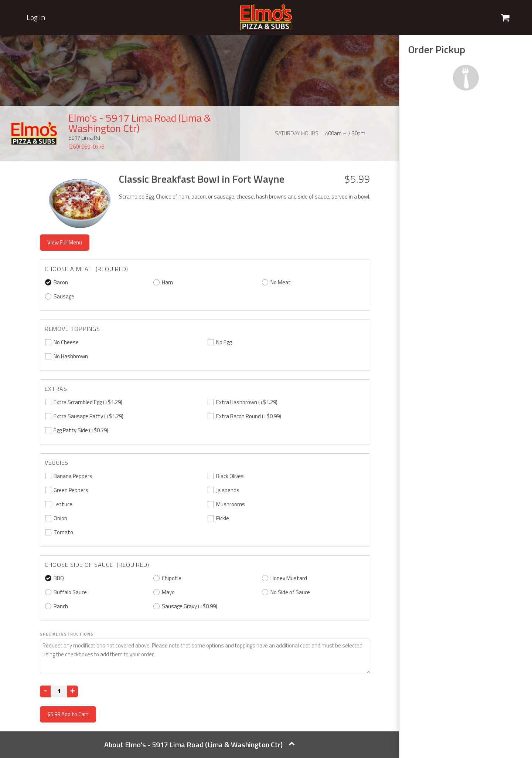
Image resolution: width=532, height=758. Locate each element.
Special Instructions (67, 634)
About (199, 745)
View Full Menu (65, 242)
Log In (36, 17)
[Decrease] (45, 691)
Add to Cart (68, 714)
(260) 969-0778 (86, 147)
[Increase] (73, 691)
